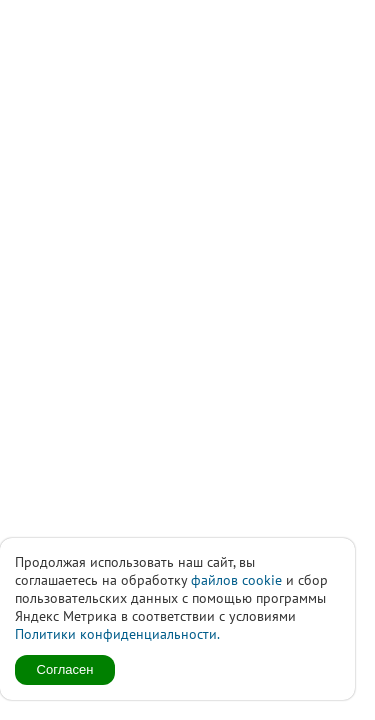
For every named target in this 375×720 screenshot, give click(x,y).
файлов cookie (236, 580)
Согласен (65, 669)
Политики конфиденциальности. (117, 634)
